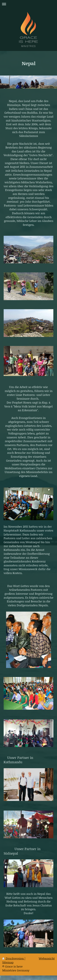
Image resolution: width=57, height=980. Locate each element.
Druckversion (13, 958)
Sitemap (8, 962)
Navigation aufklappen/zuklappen (28, 4)
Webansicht (47, 958)
